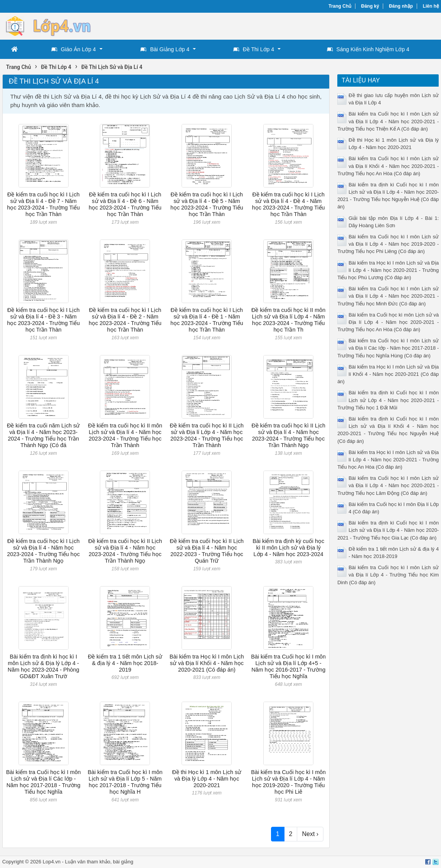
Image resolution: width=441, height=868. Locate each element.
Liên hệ (431, 6)
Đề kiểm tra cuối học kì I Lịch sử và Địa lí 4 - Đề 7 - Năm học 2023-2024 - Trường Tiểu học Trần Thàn (43, 204)
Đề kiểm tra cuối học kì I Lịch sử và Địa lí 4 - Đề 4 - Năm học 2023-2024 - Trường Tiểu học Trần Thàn (289, 204)
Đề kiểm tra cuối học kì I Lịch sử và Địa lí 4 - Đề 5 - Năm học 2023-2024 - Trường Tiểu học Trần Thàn (207, 204)
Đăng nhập (401, 6)
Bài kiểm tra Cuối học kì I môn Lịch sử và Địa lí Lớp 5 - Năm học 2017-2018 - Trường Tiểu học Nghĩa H (125, 782)
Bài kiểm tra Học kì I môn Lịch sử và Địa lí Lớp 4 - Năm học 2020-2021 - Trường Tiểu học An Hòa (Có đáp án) (388, 460)
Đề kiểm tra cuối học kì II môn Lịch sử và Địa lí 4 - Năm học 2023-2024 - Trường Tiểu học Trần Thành (125, 436)
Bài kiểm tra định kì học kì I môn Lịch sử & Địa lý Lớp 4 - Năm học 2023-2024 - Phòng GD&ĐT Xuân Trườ (44, 667)
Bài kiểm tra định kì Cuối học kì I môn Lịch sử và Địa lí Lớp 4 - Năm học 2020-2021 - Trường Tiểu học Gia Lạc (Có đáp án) (388, 530)
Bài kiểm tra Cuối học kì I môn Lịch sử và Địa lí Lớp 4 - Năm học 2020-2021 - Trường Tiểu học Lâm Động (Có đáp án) (388, 485)
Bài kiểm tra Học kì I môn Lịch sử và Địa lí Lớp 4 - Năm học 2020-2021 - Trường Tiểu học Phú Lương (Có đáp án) (388, 270)
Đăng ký (370, 6)
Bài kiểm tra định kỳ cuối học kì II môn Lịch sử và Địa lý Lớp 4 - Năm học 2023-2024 (288, 548)
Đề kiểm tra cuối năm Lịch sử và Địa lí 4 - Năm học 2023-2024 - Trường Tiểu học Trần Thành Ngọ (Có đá (43, 436)
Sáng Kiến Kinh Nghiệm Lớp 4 (368, 49)
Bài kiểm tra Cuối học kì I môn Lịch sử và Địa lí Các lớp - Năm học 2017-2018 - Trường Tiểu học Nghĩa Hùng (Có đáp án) (388, 348)
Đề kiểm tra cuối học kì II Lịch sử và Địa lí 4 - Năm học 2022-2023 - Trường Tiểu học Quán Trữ (207, 551)
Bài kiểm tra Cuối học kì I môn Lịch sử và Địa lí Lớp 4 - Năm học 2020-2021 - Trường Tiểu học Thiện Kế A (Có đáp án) (388, 121)
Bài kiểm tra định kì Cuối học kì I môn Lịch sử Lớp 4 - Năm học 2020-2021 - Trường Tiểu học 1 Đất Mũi (388, 400)
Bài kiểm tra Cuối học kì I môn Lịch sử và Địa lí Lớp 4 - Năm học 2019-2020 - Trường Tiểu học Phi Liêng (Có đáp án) (388, 244)
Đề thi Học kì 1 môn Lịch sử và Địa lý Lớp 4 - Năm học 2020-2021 (207, 779)
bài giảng (123, 862)
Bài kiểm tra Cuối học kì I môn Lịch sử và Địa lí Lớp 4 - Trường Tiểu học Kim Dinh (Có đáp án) (388, 575)
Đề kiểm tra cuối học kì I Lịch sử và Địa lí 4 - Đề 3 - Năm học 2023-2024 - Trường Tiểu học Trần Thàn (43, 320)
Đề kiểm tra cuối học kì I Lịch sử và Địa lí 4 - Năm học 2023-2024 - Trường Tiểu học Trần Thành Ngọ (43, 551)
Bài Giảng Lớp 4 (165, 49)
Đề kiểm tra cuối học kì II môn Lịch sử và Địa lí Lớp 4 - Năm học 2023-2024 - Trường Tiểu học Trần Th (288, 320)
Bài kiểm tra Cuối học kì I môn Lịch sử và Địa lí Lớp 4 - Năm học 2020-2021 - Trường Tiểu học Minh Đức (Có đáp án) (388, 296)
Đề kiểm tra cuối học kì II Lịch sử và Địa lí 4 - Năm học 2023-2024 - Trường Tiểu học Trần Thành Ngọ (288, 436)
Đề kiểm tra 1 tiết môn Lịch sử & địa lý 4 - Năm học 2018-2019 (125, 663)
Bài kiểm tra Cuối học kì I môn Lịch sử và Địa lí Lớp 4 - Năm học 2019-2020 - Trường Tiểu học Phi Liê (288, 782)
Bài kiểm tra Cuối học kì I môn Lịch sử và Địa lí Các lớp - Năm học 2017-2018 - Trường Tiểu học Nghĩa (44, 782)
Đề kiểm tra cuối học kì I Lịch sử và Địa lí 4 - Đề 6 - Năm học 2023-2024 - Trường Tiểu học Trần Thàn (125, 204)
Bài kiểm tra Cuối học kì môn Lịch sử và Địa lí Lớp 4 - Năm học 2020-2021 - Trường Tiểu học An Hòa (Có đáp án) (388, 322)
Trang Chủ (340, 6)
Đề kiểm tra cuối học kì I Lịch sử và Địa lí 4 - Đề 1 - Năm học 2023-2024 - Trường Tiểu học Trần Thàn (207, 320)
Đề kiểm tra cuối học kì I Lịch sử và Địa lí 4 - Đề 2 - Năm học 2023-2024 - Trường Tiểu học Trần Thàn (125, 320)
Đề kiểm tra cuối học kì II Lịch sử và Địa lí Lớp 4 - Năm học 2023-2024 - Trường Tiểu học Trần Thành (207, 436)
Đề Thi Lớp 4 (254, 49)
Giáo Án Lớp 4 (74, 49)
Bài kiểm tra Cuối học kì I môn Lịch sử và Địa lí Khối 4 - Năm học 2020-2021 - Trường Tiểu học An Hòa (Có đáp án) (388, 166)
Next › (310, 834)
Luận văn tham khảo (88, 862)
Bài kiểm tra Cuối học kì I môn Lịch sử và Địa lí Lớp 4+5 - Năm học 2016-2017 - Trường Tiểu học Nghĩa (288, 667)
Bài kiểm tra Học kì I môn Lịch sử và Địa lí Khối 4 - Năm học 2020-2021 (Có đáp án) (207, 663)
